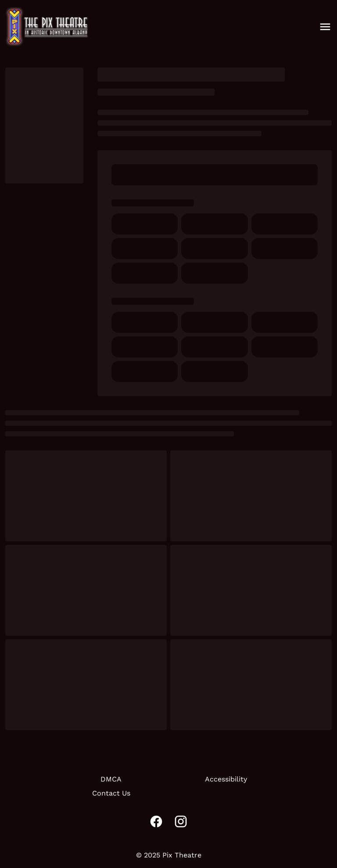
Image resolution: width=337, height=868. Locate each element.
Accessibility (226, 779)
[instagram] (181, 821)
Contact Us (111, 793)
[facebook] (156, 821)
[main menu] (325, 27)
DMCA (111, 779)
